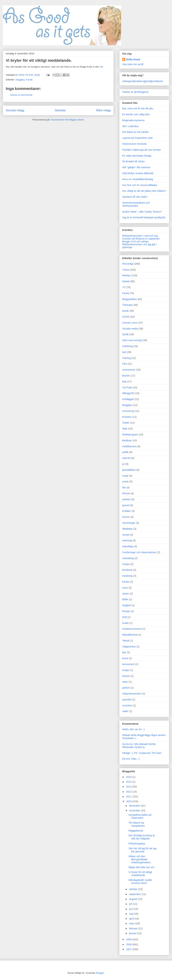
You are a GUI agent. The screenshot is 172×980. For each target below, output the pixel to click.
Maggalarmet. (136, 831)
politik (125, 452)
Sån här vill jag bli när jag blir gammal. (142, 850)
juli (131, 904)
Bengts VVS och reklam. (136, 241)
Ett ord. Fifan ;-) (131, 759)
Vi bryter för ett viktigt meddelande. (140, 874)
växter (126, 594)
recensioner (129, 370)
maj (131, 914)
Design (126, 611)
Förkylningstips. (137, 844)
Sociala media (130, 329)
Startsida (60, 110)
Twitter (126, 423)
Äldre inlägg (103, 110)
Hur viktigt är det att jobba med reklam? (144, 191)
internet (126, 458)
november (135, 811)
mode (125, 476)
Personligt (128, 264)
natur (125, 682)
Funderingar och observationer (139, 552)
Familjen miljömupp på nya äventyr (142, 150)
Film (125, 364)
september (135, 894)
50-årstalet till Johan (133, 161)
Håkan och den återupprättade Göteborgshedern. (140, 859)
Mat (124, 382)
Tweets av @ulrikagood (135, 92)
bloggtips (20, 80)
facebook (127, 570)
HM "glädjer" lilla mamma (136, 167)
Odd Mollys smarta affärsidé (138, 173)
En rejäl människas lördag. (137, 156)
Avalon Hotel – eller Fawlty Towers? (142, 212)
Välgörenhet (129, 647)
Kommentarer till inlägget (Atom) (67, 120)
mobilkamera (129, 446)
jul (123, 464)
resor (125, 588)
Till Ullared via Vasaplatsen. (137, 824)
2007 (129, 949)
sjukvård (127, 700)
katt (124, 352)
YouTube (127, 387)
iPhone (126, 493)
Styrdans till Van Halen (135, 197)
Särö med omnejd (132, 340)
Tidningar (127, 305)
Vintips (126, 564)
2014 (129, 782)
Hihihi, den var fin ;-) (133, 729)
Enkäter (126, 511)
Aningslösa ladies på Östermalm (140, 816)
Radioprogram (130, 435)
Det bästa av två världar (135, 132)
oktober (134, 889)
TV (124, 287)
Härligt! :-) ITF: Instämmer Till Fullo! (142, 753)
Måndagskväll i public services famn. (140, 882)
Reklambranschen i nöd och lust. (140, 236)
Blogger (100, 973)
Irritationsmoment (132, 629)
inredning (127, 576)
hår (124, 487)
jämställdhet (129, 470)
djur (124, 652)
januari (133, 933)
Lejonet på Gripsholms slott (137, 138)
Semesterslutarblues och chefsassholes (136, 204)
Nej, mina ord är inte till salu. (138, 108)
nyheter (126, 499)
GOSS (126, 317)
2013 (129, 787)
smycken (127, 705)
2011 (129, 796)
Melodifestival (130, 635)
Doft (125, 617)
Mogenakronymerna (133, 120)
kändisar (127, 440)
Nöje (125, 429)
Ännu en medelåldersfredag (138, 179)
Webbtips (127, 529)
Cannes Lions (130, 323)
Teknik (126, 641)
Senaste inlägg (15, 110)
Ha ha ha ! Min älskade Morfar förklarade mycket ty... (139, 746)
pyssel (126, 505)
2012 (129, 792)
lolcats (126, 582)
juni (131, 909)
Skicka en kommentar (21, 95)
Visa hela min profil (133, 64)
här (101, 67)
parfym (126, 688)
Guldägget (128, 399)
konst (125, 658)
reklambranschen (132, 694)
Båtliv (125, 599)
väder (125, 711)
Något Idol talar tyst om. (142, 867)
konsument (128, 664)
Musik (126, 311)
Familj (29, 80)
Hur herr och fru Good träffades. (140, 185)
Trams (126, 270)
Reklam (126, 275)
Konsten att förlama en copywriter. (141, 239)
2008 (129, 944)
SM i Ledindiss (130, 126)
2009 (129, 939)
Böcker (126, 376)
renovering (128, 411)
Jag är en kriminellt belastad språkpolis (144, 217)
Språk (126, 334)
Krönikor (127, 417)
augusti (133, 899)
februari (134, 928)
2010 (129, 801)
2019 (129, 777)
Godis (126, 623)
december (135, 806)
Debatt (126, 281)
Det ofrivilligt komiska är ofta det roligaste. (142, 837)
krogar (126, 670)
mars (132, 923)
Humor (126, 517)
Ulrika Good (133, 59)
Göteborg (127, 346)
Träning (126, 358)
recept (126, 535)
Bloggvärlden (130, 299)
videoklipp (128, 546)
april (132, 919)
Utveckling (128, 558)
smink (126, 482)
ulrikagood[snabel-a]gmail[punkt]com (143, 81)
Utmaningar (129, 523)
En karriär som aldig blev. (136, 114)
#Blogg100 (128, 393)
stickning (127, 540)
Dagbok (126, 605)
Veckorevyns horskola (134, 144)
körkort (126, 676)
